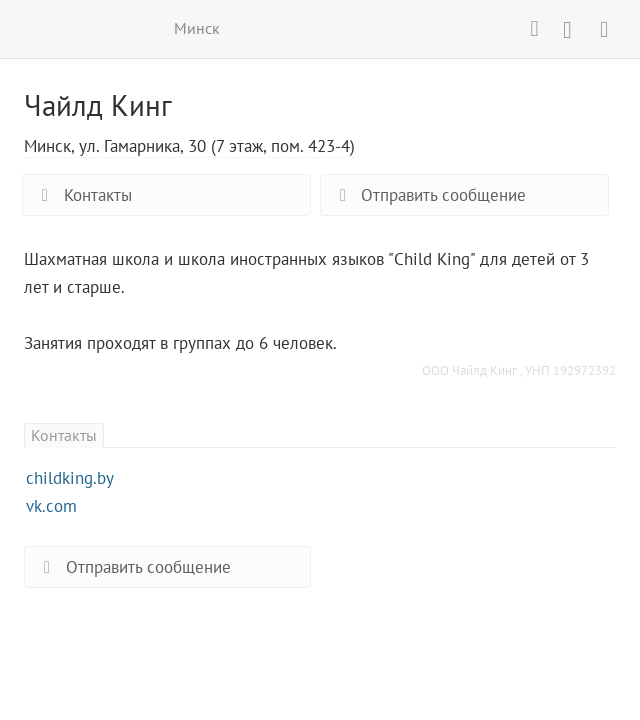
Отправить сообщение (428, 195)
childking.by (70, 478)
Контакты (82, 195)
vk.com (51, 506)
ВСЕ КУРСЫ (36, 28)
